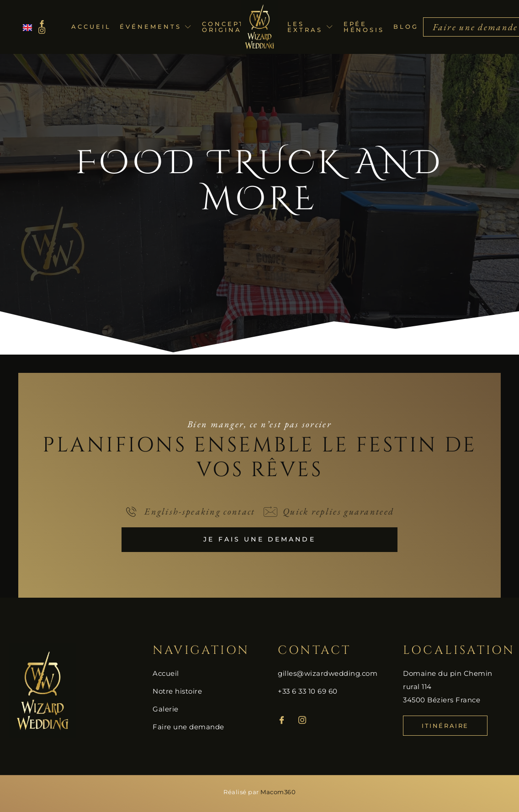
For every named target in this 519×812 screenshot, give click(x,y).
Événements (156, 27)
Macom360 (278, 792)
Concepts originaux (228, 27)
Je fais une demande (260, 540)
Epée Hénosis (364, 27)
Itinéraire (445, 726)
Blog (406, 27)
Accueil (91, 27)
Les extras (311, 27)
